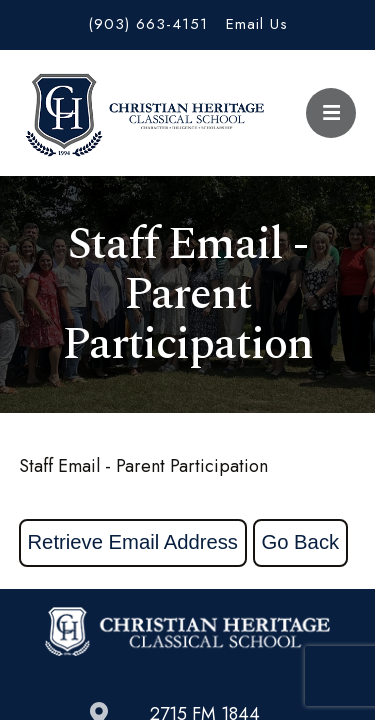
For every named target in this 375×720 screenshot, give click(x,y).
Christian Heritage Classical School (142, 113)
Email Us (257, 24)
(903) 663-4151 (148, 24)
